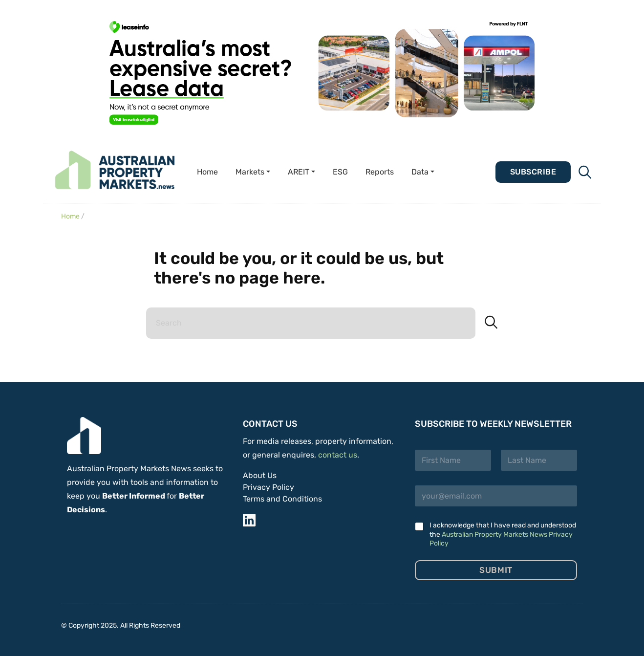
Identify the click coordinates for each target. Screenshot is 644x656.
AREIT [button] (299, 172)
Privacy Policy (268, 487)
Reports (380, 172)
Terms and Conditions (282, 499)
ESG (340, 172)
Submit (496, 570)
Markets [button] (250, 172)
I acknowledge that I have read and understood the (503, 534)
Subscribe (533, 172)
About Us (260, 475)
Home (207, 172)
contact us (338, 455)
